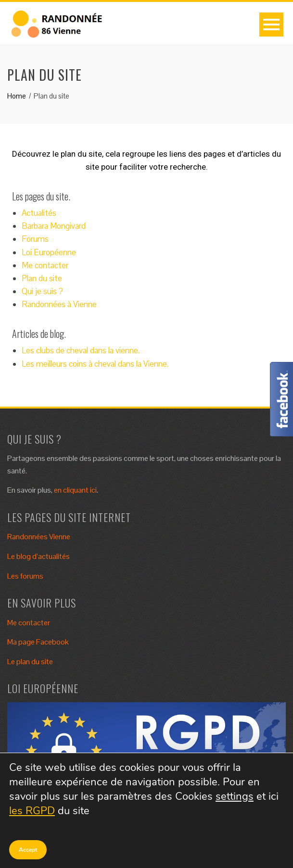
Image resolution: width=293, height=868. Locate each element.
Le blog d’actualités (38, 556)
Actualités (39, 213)
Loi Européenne (49, 252)
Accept (28, 850)
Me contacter (45, 265)
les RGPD (32, 811)
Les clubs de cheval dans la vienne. (81, 350)
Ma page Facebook (38, 642)
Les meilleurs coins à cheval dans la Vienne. (95, 364)
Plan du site (42, 278)
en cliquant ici (75, 490)
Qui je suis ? (42, 291)
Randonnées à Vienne (59, 304)
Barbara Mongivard (54, 226)
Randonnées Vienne (39, 537)
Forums (35, 239)
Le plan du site (30, 662)
